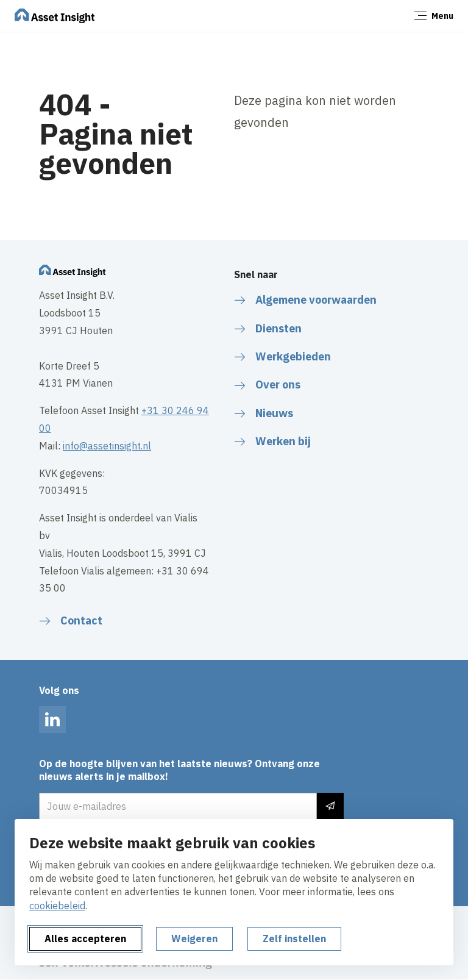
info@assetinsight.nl (107, 446)
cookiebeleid (57, 906)
